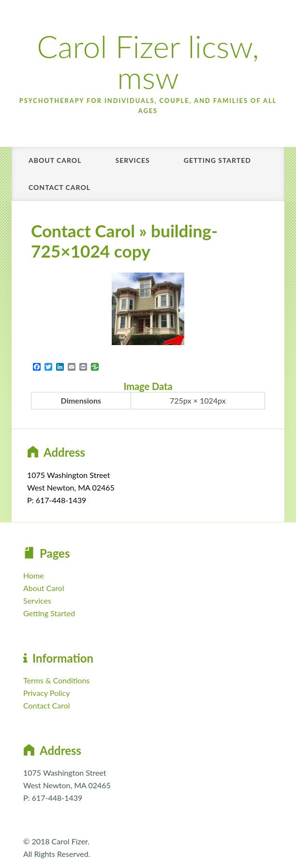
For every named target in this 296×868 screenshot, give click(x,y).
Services (132, 160)
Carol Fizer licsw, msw (148, 62)
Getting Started (217, 160)
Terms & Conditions (57, 680)
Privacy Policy (47, 693)
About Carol (55, 160)
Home (34, 575)
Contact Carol (59, 187)
